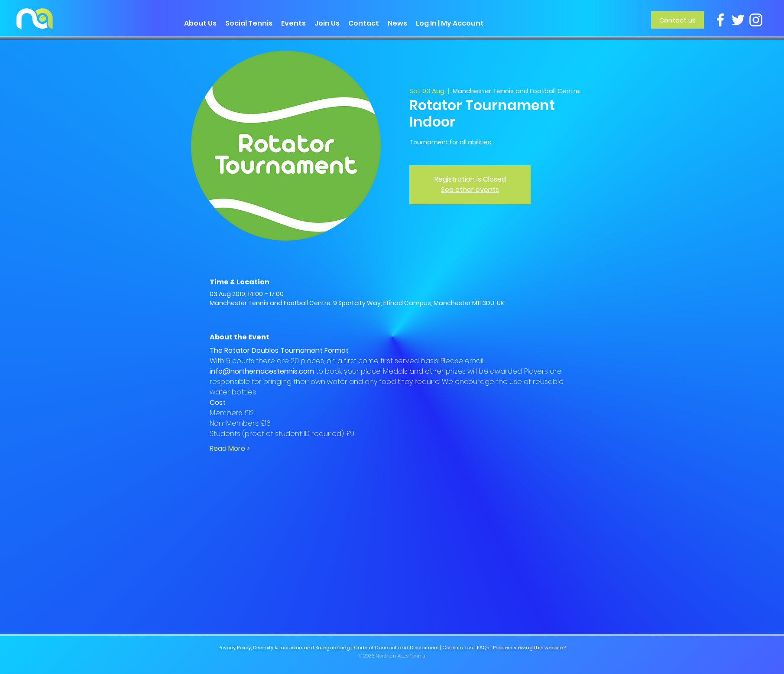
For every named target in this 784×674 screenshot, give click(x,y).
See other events (470, 190)
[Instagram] (756, 20)
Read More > (230, 449)
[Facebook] (720, 20)
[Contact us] (677, 20)
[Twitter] (738, 20)
